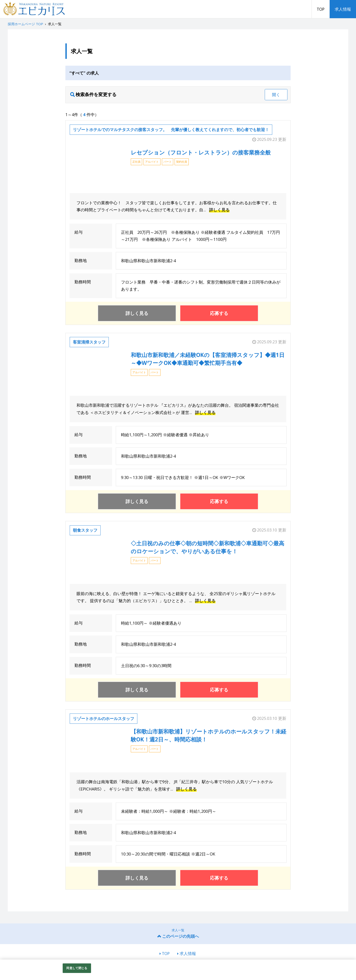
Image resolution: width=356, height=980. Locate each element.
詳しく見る (219, 210)
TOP (321, 9)
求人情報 (343, 9)
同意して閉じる (77, 968)
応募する (219, 313)
